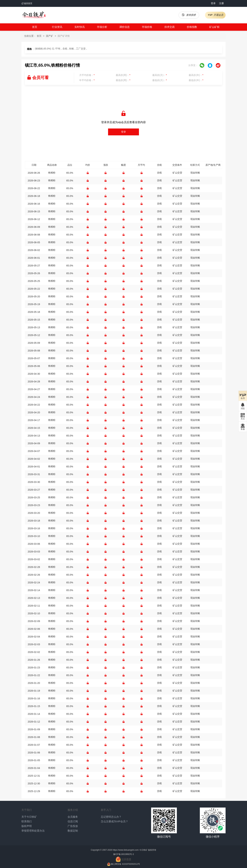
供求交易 (169, 27)
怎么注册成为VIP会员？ (114, 821)
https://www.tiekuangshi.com (126, 850)
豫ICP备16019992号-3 (123, 854)
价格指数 (192, 27)
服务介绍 (73, 810)
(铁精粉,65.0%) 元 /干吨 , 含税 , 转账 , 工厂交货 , (61, 49)
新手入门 (106, 810)
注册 (221, 3)
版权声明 (27, 826)
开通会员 (215, 15)
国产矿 (50, 36)
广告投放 (73, 826)
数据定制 (73, 831)
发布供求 (189, 15)
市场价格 (147, 27)
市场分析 (102, 27)
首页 (35, 27)
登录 (213, 3)
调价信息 (125, 27)
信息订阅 (73, 821)
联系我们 (27, 821)
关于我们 (27, 810)
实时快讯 (80, 27)
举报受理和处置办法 (33, 831)
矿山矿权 (214, 27)
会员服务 (73, 817)
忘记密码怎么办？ (111, 817)
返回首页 (27, 3)
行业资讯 (57, 27)
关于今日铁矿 (29, 817)
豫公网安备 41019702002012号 (125, 864)
